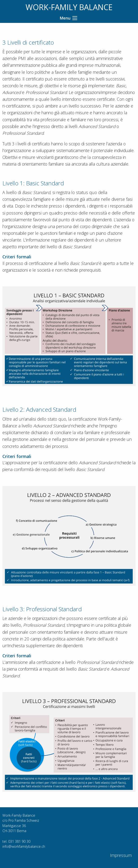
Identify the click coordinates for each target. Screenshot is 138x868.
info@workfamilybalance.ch (24, 846)
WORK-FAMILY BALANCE (69, 7)
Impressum (121, 855)
